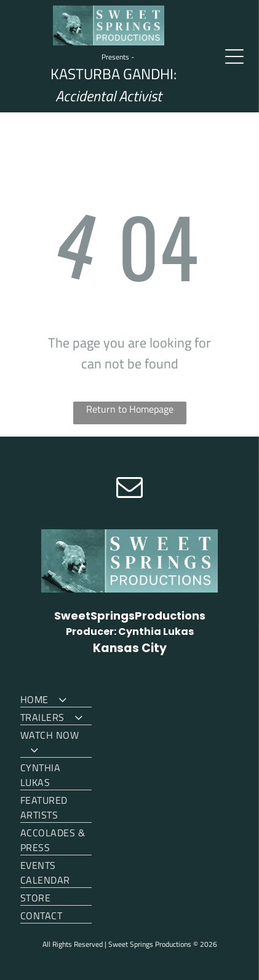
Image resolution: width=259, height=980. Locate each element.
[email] (130, 488)
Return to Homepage (130, 409)
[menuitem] (56, 698)
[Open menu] (234, 56)
